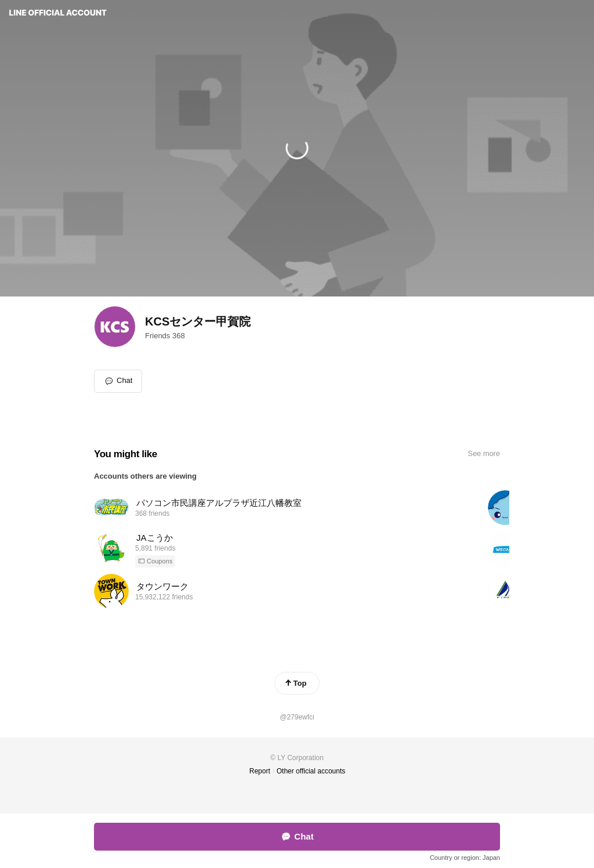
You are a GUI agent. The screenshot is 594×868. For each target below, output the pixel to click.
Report (260, 771)
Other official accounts (311, 771)
